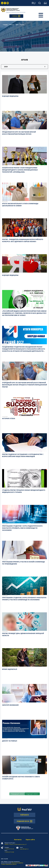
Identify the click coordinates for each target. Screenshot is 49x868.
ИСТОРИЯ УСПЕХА (9, 419)
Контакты (18, 840)
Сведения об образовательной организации (16, 12)
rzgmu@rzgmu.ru (24, 848)
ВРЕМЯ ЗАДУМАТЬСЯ (10, 669)
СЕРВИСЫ (16, 16)
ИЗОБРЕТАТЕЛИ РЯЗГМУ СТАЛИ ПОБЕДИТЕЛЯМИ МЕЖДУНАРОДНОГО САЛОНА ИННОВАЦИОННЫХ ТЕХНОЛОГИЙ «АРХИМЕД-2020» (20, 170)
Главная (5, 25)
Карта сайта (30, 840)
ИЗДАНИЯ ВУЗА (24, 821)
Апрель (22, 25)
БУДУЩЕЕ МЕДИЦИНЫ (10, 96)
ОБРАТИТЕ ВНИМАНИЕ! (10, 705)
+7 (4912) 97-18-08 (9, 851)
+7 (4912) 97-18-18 (9, 848)
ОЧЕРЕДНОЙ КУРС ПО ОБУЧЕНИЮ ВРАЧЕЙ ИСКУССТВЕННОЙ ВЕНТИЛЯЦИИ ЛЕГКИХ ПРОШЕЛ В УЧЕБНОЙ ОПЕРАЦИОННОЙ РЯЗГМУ (24, 385)
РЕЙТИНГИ (25, 815)
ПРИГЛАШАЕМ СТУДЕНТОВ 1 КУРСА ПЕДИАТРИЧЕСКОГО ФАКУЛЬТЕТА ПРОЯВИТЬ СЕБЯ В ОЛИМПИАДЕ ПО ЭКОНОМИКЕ (22, 528)
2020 (17, 25)
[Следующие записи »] (32, 794)
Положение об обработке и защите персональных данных (12, 863)
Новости (12, 25)
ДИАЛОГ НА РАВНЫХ (10, 741)
